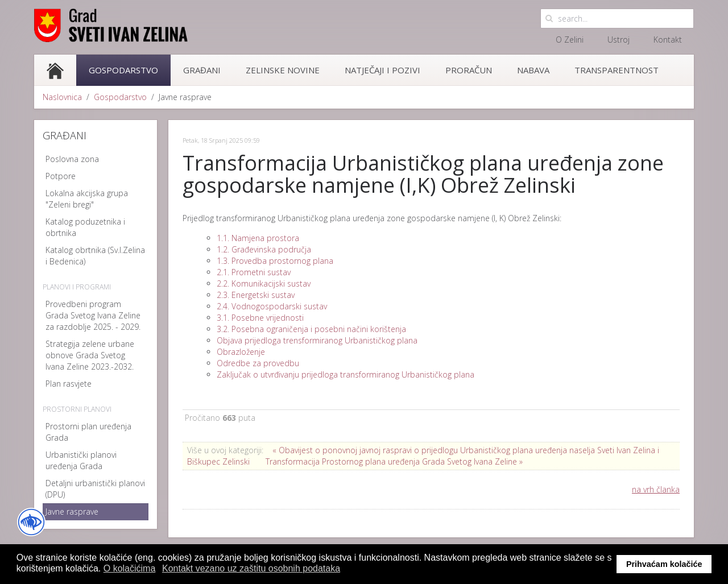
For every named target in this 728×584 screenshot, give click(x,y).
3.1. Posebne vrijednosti (260, 318)
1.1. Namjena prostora (258, 238)
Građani (202, 70)
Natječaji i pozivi (382, 70)
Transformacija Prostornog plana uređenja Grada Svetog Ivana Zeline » (394, 461)
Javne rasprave (72, 511)
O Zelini (570, 40)
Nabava (533, 70)
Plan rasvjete (69, 384)
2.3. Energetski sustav (256, 295)
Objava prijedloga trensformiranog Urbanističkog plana (317, 340)
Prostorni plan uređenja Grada (88, 432)
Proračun (469, 70)
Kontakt (668, 40)
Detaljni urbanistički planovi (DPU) (95, 489)
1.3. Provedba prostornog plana (275, 261)
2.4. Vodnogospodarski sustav (272, 306)
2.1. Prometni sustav (254, 272)
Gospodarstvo (123, 70)
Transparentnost (617, 70)
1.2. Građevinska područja (264, 249)
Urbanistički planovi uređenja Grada (81, 460)
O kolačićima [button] (130, 568)
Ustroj (619, 40)
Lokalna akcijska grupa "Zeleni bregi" (87, 199)
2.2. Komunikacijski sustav (264, 283)
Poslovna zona (72, 159)
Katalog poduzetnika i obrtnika (85, 227)
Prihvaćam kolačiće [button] (664, 564)
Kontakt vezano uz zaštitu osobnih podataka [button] (251, 568)
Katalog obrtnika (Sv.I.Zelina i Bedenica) (95, 256)
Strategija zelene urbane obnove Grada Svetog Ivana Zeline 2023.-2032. (90, 355)
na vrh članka (656, 489)
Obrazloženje (241, 352)
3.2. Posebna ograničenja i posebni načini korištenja (311, 329)
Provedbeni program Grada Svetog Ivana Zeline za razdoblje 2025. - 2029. (93, 315)
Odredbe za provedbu (258, 363)
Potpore (61, 176)
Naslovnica (62, 97)
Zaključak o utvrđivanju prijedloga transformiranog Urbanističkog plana (346, 374)
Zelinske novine (283, 70)
